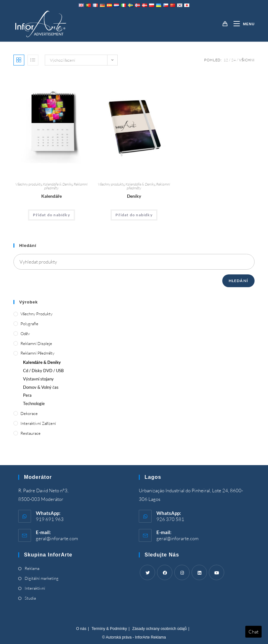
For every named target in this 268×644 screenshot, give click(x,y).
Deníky (134, 196)
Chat (253, 632)
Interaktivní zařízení (38, 423)
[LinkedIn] (199, 572)
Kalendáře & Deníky (58, 184)
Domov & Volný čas (41, 387)
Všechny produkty (28, 184)
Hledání (238, 281)
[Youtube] (217, 572)
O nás (81, 629)
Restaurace (31, 433)
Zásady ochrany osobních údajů (160, 629)
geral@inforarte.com (57, 538)
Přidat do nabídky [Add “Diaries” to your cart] (134, 215)
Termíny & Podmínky (109, 629)
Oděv (25, 333)
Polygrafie (29, 324)
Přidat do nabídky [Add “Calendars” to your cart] (51, 215)
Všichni (247, 60)
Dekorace (29, 413)
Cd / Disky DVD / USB (43, 371)
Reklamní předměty (37, 353)
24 (233, 60)
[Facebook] (165, 572)
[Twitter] (147, 572)
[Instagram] (182, 572)
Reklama (32, 568)
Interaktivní (35, 588)
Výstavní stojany (38, 379)
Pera (27, 395)
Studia (30, 598)
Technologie (34, 403)
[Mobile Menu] (242, 24)
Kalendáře (51, 196)
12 (226, 60)
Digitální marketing (42, 578)
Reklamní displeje (36, 343)
